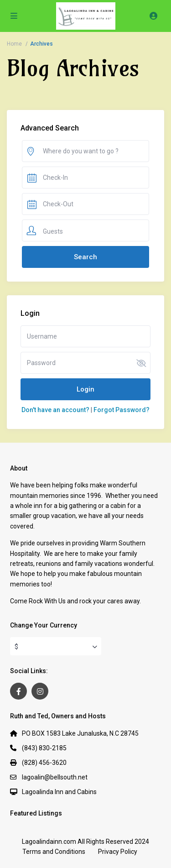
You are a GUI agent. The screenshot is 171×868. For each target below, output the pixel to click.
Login (85, 389)
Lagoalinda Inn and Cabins (59, 792)
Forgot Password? (122, 410)
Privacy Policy (118, 852)
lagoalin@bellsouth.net (55, 777)
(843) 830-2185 (44, 748)
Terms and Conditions (54, 852)
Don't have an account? (55, 410)
